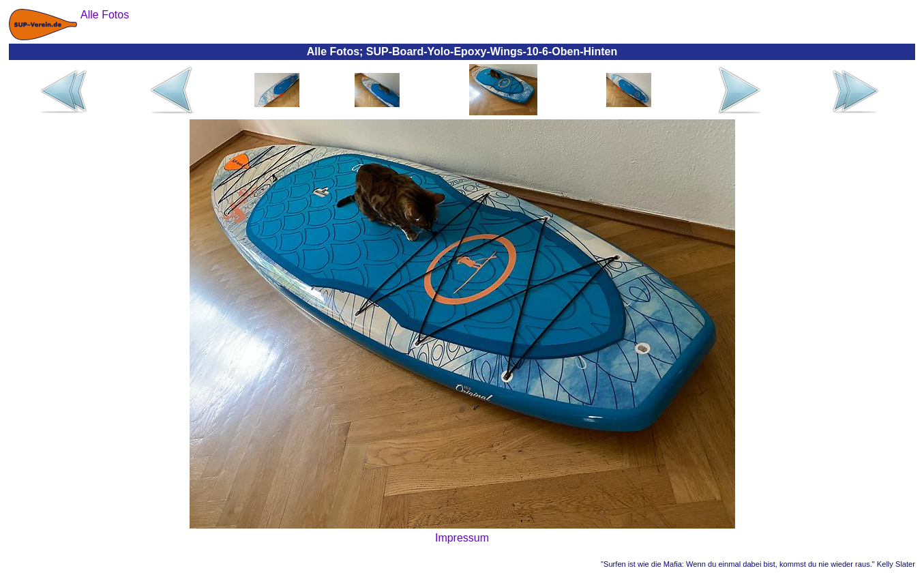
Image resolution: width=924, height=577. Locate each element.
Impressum (462, 538)
